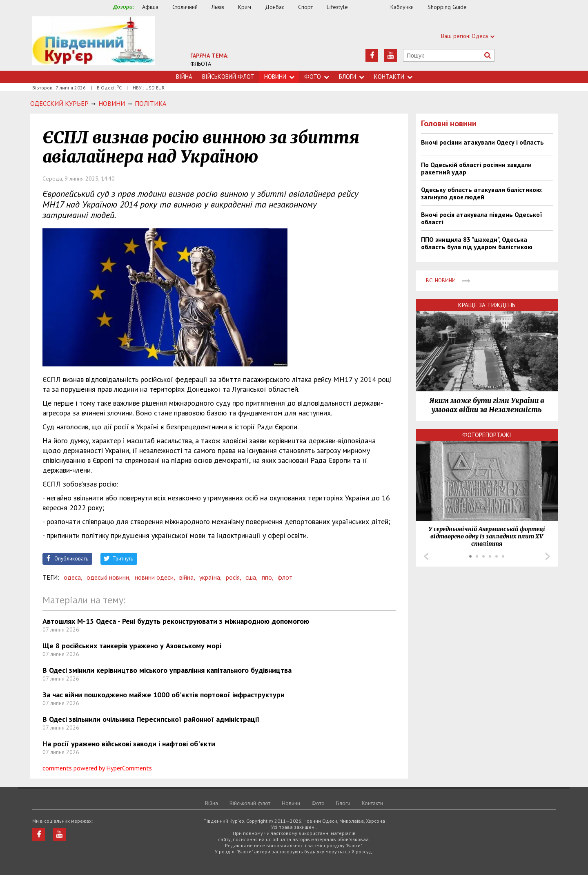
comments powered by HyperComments (97, 768)
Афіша (150, 7)
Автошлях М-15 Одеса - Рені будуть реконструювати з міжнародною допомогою (176, 621)
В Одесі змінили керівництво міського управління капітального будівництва (167, 670)
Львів (218, 7)
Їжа (373, 7)
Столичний (185, 7)
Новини (279, 77)
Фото (317, 77)
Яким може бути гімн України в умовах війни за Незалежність (487, 405)
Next (548, 556)
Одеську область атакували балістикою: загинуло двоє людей (482, 193)
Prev (426, 556)
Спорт (305, 7)
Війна (184, 77)
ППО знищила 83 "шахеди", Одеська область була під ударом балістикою (477, 243)
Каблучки (402, 7)
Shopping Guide (447, 7)
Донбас (275, 7)
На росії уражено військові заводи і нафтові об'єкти (129, 744)
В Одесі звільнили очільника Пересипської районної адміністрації (151, 719)
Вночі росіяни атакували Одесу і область (482, 142)
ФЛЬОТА (201, 64)
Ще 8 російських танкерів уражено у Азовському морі (132, 646)
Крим (245, 7)
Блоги (352, 77)
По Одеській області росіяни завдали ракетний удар (476, 168)
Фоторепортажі (487, 435)
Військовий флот (228, 77)
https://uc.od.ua (94, 44)
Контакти (393, 77)
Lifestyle (337, 7)
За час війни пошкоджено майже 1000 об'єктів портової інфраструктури (164, 695)
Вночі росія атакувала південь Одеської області (482, 218)
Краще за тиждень (487, 305)
